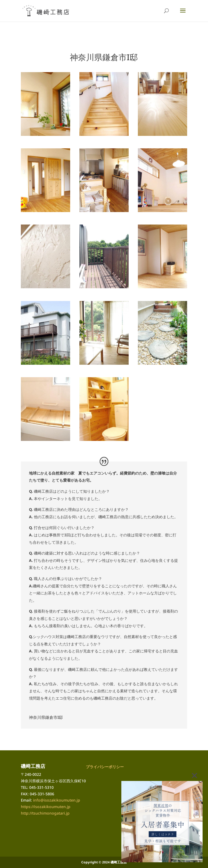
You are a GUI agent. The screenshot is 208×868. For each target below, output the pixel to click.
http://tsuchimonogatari (43, 813)
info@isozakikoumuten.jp (57, 800)
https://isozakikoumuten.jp (46, 807)
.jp (67, 813)
